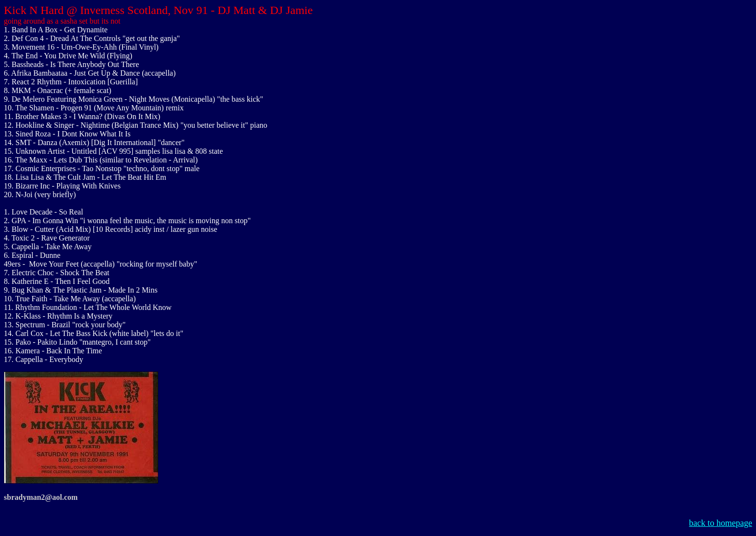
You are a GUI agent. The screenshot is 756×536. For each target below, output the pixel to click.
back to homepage (721, 523)
